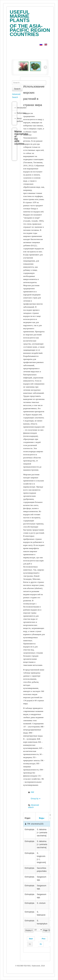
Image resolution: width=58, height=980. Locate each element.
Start (31, 939)
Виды (41, 818)
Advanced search (33, 806)
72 (30, 944)
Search (17, 89)
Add (31, 792)
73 (41, 944)
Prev (44, 939)
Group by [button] (34, 799)
